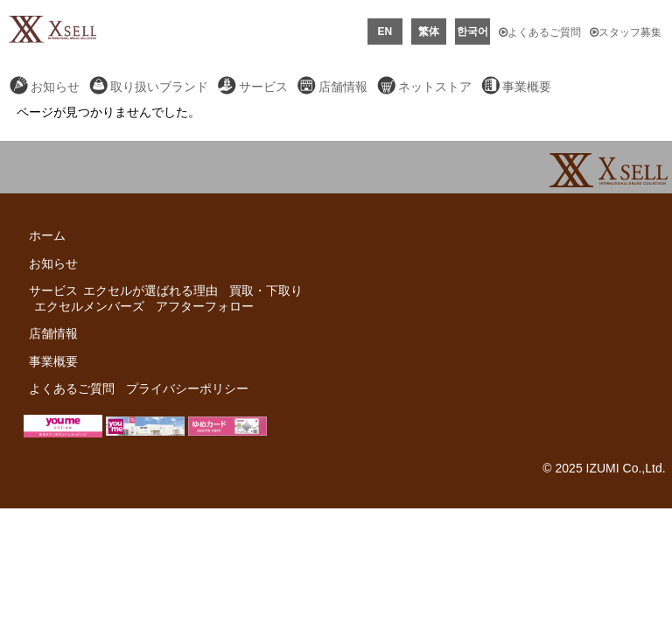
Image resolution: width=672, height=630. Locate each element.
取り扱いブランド (159, 87)
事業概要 (527, 87)
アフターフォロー (205, 306)
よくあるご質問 (540, 32)
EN (385, 31)
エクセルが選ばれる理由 (150, 290)
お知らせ (55, 87)
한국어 (472, 31)
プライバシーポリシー (187, 388)
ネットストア (435, 87)
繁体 (429, 31)
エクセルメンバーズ (89, 306)
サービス (263, 87)
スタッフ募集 (626, 32)
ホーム (47, 235)
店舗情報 (343, 87)
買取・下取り (266, 290)
